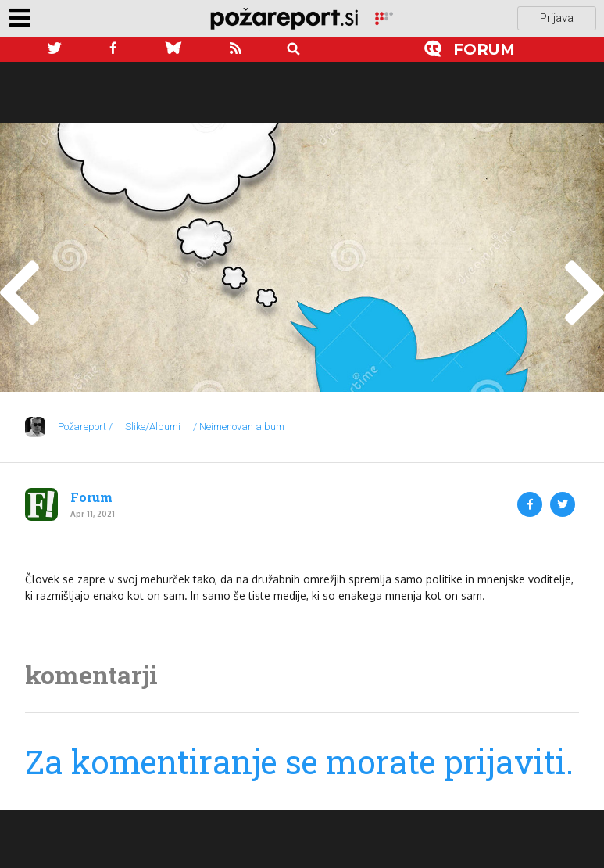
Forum (91, 497)
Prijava (557, 18)
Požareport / (85, 427)
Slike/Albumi (153, 427)
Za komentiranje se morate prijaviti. (299, 761)
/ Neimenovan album (239, 427)
